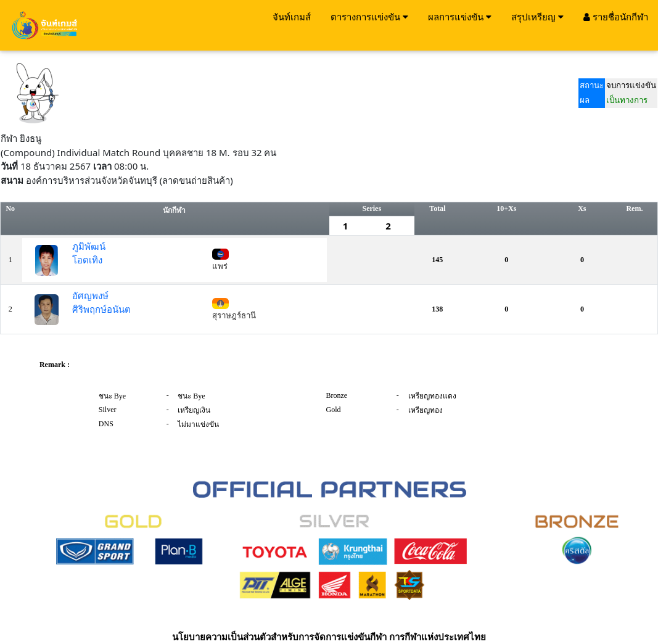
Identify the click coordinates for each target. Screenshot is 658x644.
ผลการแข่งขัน (460, 17)
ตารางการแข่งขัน (369, 17)
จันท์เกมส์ (292, 17)
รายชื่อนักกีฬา (616, 17)
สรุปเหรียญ (537, 17)
